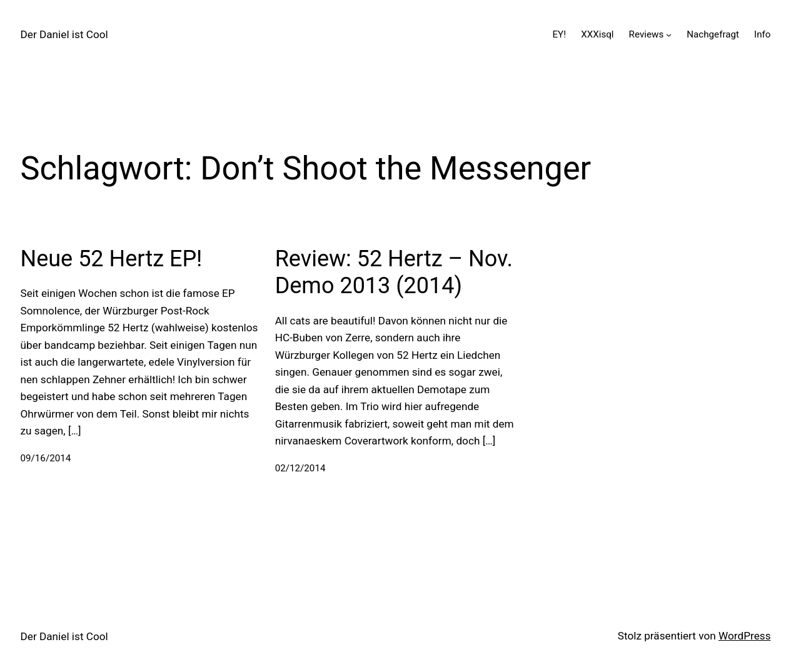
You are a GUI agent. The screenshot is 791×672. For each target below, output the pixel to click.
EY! (559, 34)
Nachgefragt (713, 34)
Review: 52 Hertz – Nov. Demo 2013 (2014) (394, 272)
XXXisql (597, 34)
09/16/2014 (46, 458)
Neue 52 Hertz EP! (112, 259)
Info (762, 34)
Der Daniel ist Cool (64, 34)
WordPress (745, 636)
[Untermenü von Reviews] (669, 35)
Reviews (647, 34)
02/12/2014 (300, 468)
